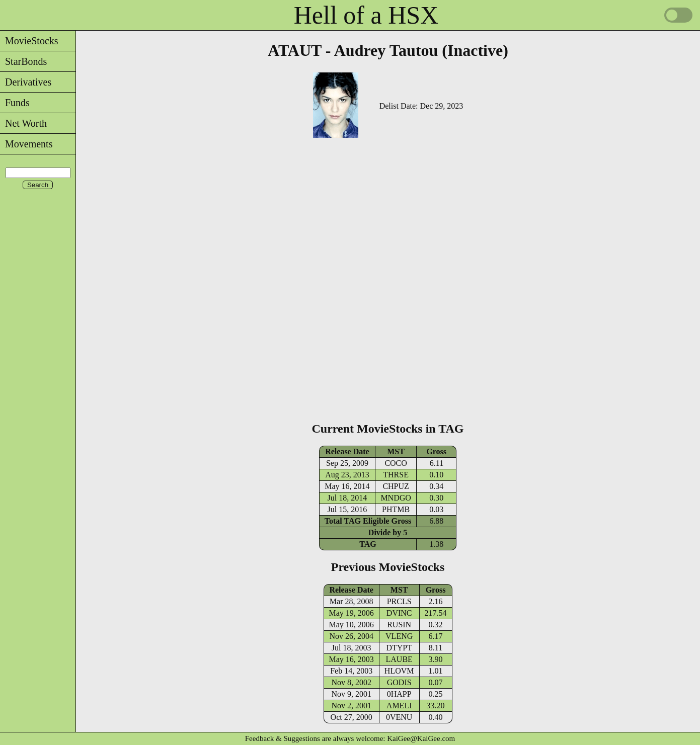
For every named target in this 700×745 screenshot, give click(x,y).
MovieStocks (29, 41)
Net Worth (23, 123)
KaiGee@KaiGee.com (421, 738)
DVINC (399, 613)
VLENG (399, 636)
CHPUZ (396, 486)
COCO (396, 463)
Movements (26, 144)
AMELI (399, 706)
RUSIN (399, 625)
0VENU (399, 717)
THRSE (396, 475)
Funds (15, 103)
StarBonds (23, 61)
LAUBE (399, 659)
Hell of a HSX (366, 15)
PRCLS (399, 601)
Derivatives (26, 82)
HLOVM (399, 671)
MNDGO (396, 498)
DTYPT (399, 648)
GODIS (399, 682)
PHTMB (396, 509)
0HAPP (399, 694)
